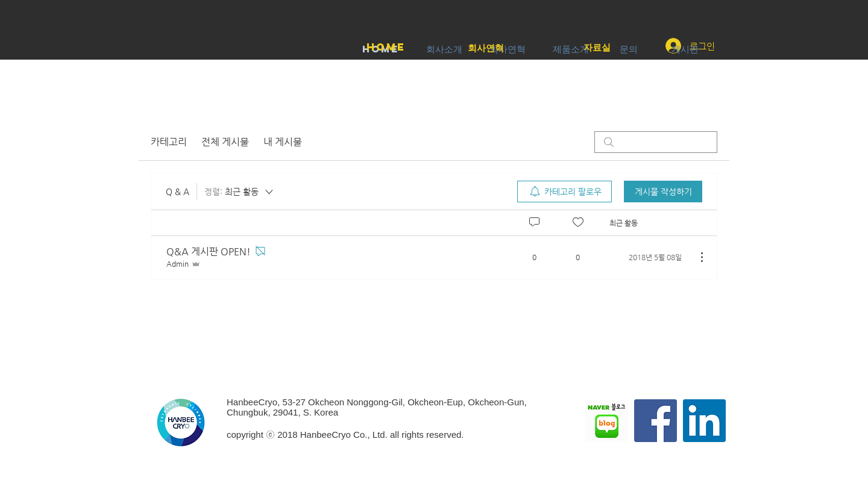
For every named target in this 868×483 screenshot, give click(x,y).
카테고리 (169, 142)
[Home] (386, 47)
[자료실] (597, 47)
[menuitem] (565, 192)
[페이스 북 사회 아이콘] (656, 421)
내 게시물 (283, 142)
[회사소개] (444, 49)
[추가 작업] (696, 257)
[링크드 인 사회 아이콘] (704, 421)
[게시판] (685, 49)
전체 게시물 (225, 142)
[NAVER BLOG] (607, 421)
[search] (656, 142)
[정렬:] (240, 192)
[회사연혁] (486, 48)
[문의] (628, 49)
